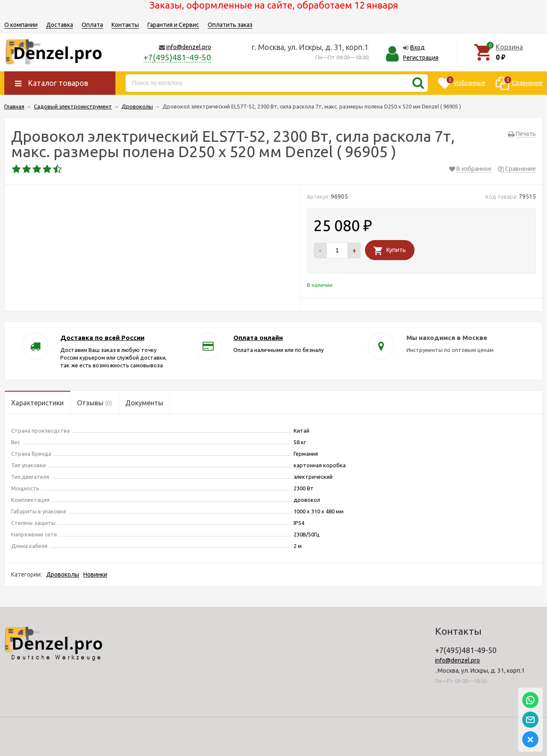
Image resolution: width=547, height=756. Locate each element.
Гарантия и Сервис (173, 25)
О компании (21, 25)
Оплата (92, 25)
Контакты (125, 25)
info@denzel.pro (189, 47)
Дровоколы (63, 574)
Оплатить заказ (230, 25)
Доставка (60, 25)
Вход (418, 47)
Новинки (95, 574)
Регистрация (421, 58)
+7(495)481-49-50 (177, 57)
